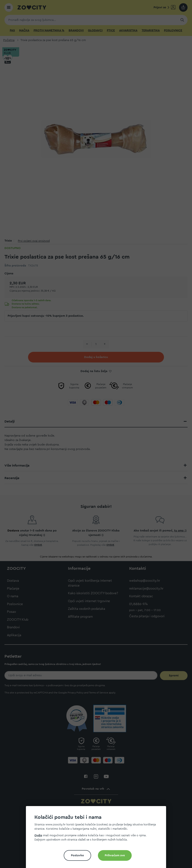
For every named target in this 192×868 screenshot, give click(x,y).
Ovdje (38, 835)
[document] (98, 839)
